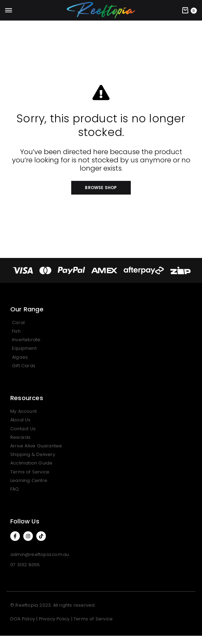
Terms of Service (93, 619)
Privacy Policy (54, 619)
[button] (101, 188)
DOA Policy (23, 619)
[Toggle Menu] (9, 11)
